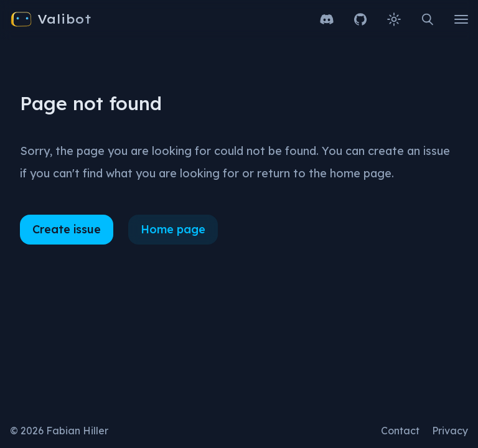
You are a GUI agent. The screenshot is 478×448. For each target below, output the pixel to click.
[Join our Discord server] (327, 19)
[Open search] (428, 19)
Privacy (450, 431)
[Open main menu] (461, 19)
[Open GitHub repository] (360, 19)
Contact (400, 431)
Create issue (67, 229)
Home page (173, 229)
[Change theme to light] (394, 19)
